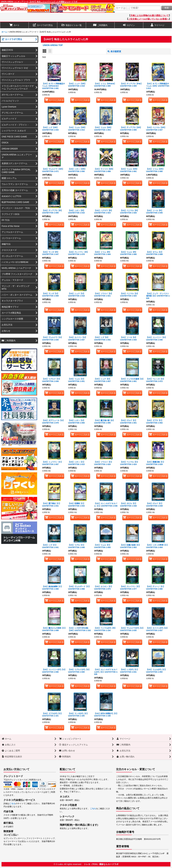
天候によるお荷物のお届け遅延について (150, 15)
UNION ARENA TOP (53, 45)
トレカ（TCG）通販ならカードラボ (101, 864)
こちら (12, 804)
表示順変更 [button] (114, 51)
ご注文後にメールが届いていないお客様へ (148, 19)
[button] (72, 25)
